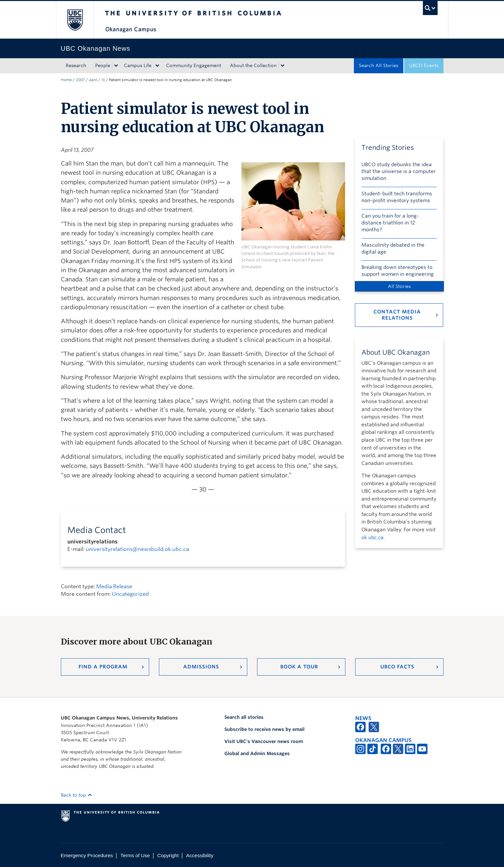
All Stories (399, 286)
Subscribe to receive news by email (264, 729)
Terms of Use (135, 855)
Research (76, 65)
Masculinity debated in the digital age (393, 248)
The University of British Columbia (75, 20)
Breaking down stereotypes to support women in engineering (398, 271)
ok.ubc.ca (373, 538)
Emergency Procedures (87, 855)
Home (66, 80)
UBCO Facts (397, 667)
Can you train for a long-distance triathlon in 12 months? (390, 223)
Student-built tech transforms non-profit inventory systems (397, 197)
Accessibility (200, 855)
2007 (80, 80)
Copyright (168, 855)
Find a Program (103, 667)
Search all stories (244, 717)
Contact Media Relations (397, 315)
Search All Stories (379, 65)
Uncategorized (130, 594)
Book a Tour (299, 667)
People (103, 65)
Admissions (201, 667)
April (93, 80)
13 (103, 80)
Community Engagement (194, 65)
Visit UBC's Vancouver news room (264, 741)
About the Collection (253, 65)
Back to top (77, 795)
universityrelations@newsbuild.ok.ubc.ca (137, 549)
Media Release (114, 586)
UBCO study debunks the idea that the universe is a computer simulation (399, 171)
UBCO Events (424, 65)
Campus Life (138, 65)
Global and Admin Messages (257, 753)
